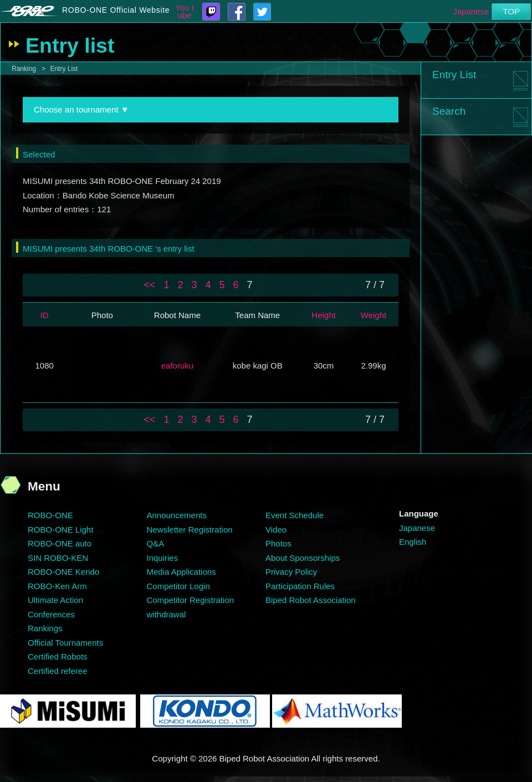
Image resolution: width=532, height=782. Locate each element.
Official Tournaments (65, 643)
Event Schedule (295, 515)
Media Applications (181, 572)
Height (323, 315)
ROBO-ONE (50, 515)
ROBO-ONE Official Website (116, 10)
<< (149, 285)
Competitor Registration (191, 600)
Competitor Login (178, 586)
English (413, 542)
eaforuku (177, 366)
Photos (278, 543)
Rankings (45, 628)
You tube (185, 12)
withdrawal (167, 614)
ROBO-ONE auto (60, 543)
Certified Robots (58, 656)
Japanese (471, 11)
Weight (374, 315)
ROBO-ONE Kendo (63, 572)
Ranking (24, 69)
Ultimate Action (55, 600)
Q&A (156, 543)
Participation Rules (300, 586)
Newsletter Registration (190, 530)
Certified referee (58, 671)
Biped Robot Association (311, 600)
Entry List (64, 69)
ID (45, 315)
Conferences (51, 614)
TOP (511, 11)
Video (276, 530)
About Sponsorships (303, 558)
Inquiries (163, 558)
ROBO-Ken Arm (57, 586)
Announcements (177, 515)
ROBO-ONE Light (60, 530)
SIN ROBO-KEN (58, 558)
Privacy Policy (291, 572)
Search (449, 111)
